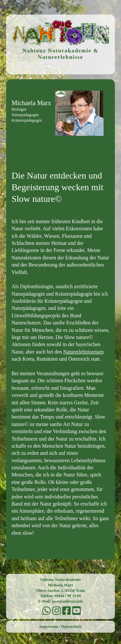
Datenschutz (71, 627)
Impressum (49, 627)
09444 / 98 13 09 (68, 596)
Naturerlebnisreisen (83, 352)
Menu (61, 151)
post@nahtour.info (67, 601)
